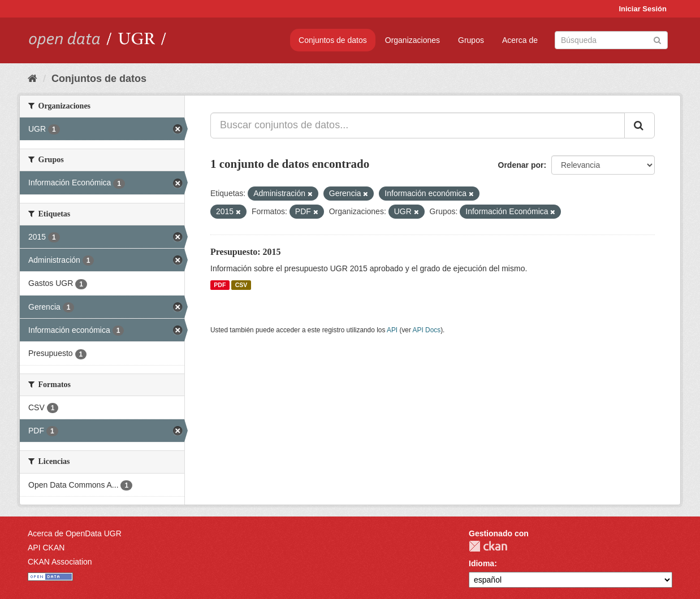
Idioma (481, 563)
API (392, 330)
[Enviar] (657, 39)
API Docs (427, 330)
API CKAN (46, 548)
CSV (241, 285)
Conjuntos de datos (333, 40)
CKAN (488, 546)
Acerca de (520, 40)
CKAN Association (60, 562)
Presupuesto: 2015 (246, 252)
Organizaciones (412, 40)
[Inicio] (33, 79)
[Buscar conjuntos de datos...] (418, 125)
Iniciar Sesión (643, 9)
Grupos (471, 40)
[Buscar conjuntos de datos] (611, 40)
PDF (220, 285)
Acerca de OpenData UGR (75, 533)
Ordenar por (521, 165)
